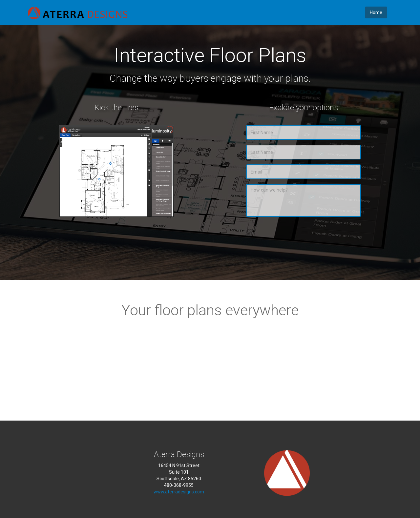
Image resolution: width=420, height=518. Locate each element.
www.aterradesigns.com (179, 492)
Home (376, 12)
